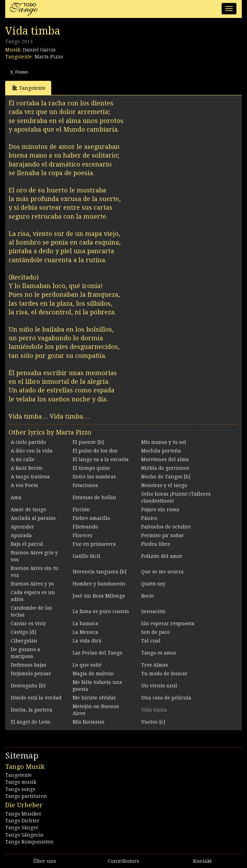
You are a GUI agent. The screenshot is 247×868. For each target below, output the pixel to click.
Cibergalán (24, 641)
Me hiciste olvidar (94, 698)
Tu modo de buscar (164, 674)
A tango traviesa (30, 477)
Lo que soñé (87, 665)
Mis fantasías (89, 722)
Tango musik (21, 782)
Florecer (83, 535)
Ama (16, 497)
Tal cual (151, 641)
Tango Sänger (22, 828)
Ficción (81, 509)
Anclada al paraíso (33, 518)
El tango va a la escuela (101, 459)
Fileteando (85, 527)
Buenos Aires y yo (32, 584)
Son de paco (155, 632)
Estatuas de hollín (94, 497)
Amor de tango (28, 509)
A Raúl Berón (27, 468)
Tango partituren (26, 796)
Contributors (123, 861)
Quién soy (153, 584)
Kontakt (202, 861)
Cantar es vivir (29, 623)
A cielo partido (28, 442)
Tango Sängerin (24, 835)
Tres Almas (155, 665)
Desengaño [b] (28, 686)
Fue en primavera (94, 544)
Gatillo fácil (86, 556)
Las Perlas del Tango (98, 653)
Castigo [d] (23, 632)
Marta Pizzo (49, 57)
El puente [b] (88, 442)
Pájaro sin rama (160, 509)
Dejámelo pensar (31, 674)
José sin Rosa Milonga (99, 596)
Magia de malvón (93, 674)
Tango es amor (159, 653)
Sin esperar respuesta (168, 623)
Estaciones (85, 485)
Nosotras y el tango (164, 485)
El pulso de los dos (95, 451)
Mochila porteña (161, 451)
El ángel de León (31, 722)
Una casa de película (166, 698)
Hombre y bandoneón (99, 584)
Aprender (22, 527)
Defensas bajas (29, 665)
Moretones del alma (165, 459)
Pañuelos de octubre (166, 527)
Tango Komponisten (29, 842)
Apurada (21, 535)
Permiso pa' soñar (163, 535)
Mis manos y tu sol (164, 442)
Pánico (149, 518)
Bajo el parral (27, 544)
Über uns (45, 861)
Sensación (153, 611)
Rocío (148, 596)
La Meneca (85, 632)
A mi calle (23, 459)
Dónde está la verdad (36, 698)
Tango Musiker (23, 814)
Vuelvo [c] (153, 722)
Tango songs (20, 789)
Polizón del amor (162, 556)
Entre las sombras (94, 477)
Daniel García (39, 50)
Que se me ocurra (162, 572)
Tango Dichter (22, 821)
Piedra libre (156, 544)
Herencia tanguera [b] (99, 572)
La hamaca (85, 623)
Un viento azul (159, 686)
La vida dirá (87, 641)
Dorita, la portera (31, 710)
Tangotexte (29, 88)
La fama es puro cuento (101, 611)
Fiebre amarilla (91, 518)
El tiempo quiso (91, 468)
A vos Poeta (24, 485)
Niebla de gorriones (165, 468)
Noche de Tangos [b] (166, 477)
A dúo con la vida (32, 451)
